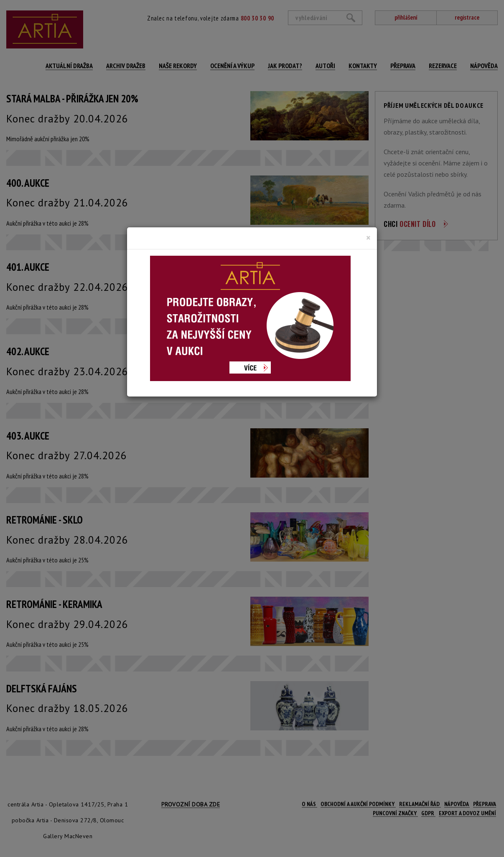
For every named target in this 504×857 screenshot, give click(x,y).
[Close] (368, 238)
